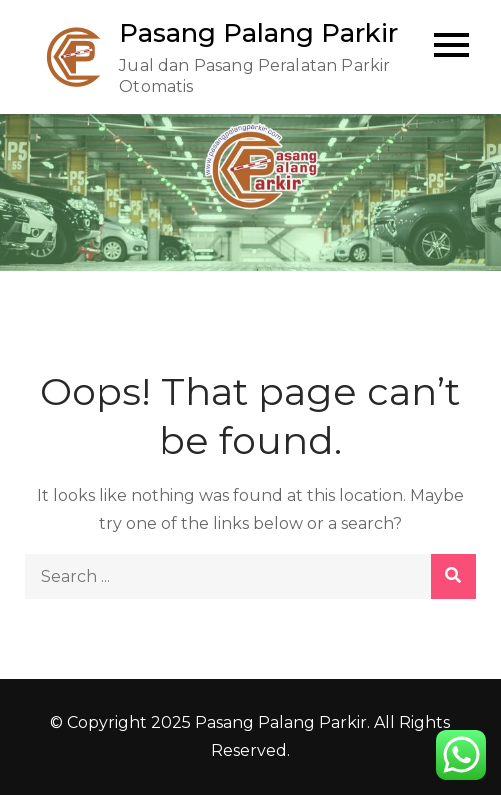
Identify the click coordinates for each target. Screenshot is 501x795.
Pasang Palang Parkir (258, 33)
